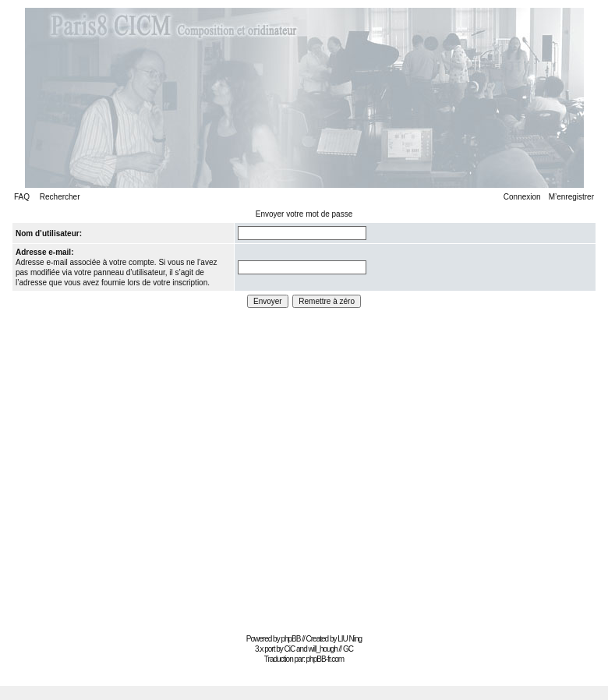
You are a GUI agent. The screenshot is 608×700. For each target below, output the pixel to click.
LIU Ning (350, 639)
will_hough (323, 649)
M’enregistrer (571, 197)
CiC (290, 649)
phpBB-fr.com (325, 659)
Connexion (522, 197)
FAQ (22, 197)
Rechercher (60, 197)
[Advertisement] (146, 466)
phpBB (290, 639)
